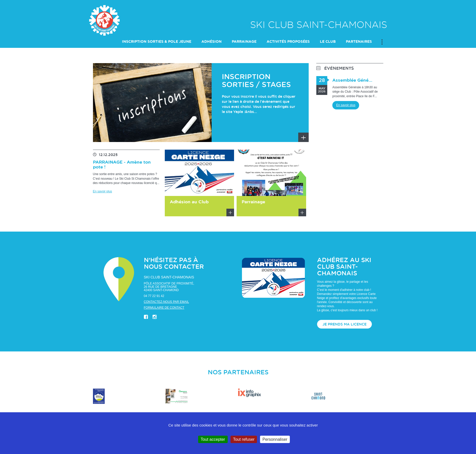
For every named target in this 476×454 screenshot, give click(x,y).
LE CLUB (328, 42)
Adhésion (212, 42)
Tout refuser (244, 439)
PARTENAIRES (359, 42)
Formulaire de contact (164, 308)
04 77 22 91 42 (154, 296)
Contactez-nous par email (167, 302)
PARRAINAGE (244, 42)
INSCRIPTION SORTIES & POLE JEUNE (157, 42)
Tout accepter (213, 439)
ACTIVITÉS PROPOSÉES (288, 42)
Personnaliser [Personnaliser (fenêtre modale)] (275, 439)
